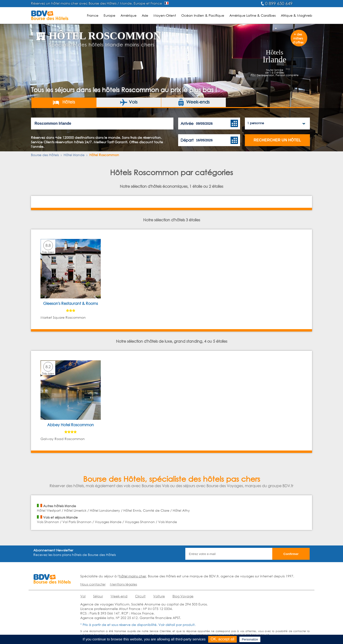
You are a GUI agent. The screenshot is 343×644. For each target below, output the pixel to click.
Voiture (159, 596)
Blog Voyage (183, 596)
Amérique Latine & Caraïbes (252, 15)
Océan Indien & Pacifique (203, 15)
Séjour (98, 596)
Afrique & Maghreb (297, 15)
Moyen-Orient (165, 15)
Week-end (119, 596)
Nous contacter (93, 584)
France (93, 15)
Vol (83, 596)
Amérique (129, 15)
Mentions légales (123, 584)
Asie (145, 15)
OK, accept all (222, 639)
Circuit (140, 596)
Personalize (250, 639)
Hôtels (64, 102)
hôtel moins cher (133, 576)
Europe (109, 15)
